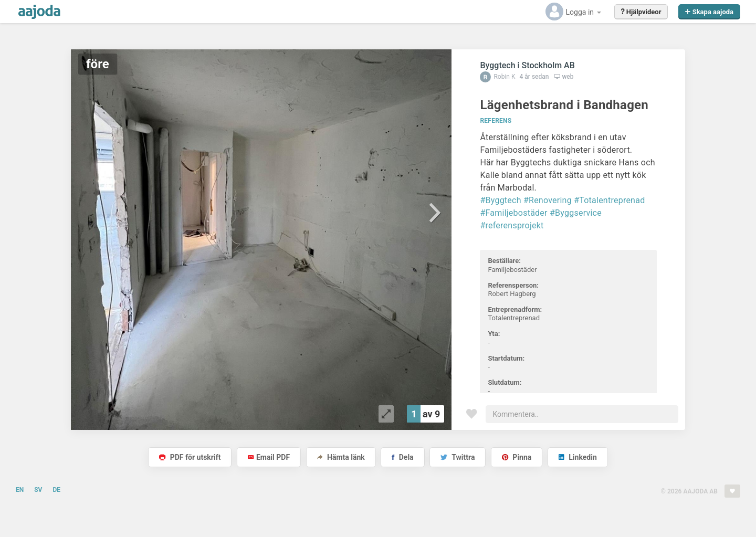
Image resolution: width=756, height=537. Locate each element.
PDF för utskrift (190, 457)
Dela (402, 457)
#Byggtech (500, 200)
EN (20, 490)
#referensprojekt (512, 225)
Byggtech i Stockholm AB (527, 65)
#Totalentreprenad (609, 200)
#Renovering (548, 200)
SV (38, 490)
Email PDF (269, 457)
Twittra (458, 457)
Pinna (517, 457)
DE (56, 490)
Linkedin (578, 457)
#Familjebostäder (513, 213)
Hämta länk (341, 457)
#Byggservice (576, 213)
